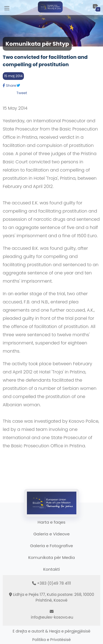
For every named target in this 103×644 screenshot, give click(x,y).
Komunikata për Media (52, 557)
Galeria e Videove (51, 534)
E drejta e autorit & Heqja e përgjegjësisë (51, 631)
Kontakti (51, 569)
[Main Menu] (7, 8)
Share (9, 85)
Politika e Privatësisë (52, 640)
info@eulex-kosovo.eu (52, 617)
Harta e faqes (51, 522)
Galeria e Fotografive (52, 546)
